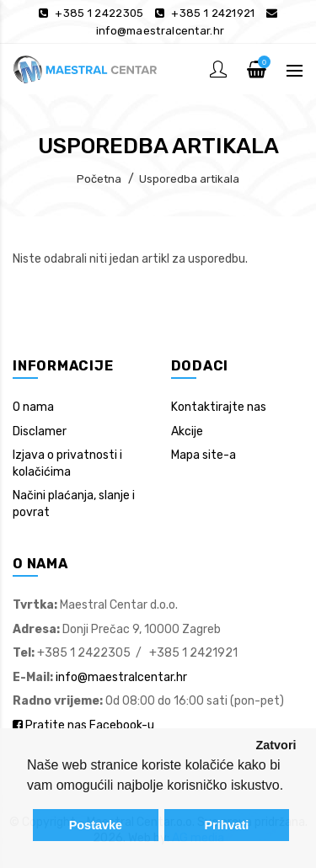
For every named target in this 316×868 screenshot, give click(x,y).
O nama (33, 407)
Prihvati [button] (226, 825)
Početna (99, 179)
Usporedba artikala (189, 179)
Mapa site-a (204, 455)
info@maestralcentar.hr (161, 31)
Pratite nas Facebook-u (83, 725)
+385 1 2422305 (99, 13)
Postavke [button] (96, 825)
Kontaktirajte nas (219, 407)
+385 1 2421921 (213, 13)
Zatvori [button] (276, 745)
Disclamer (40, 431)
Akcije (187, 431)
